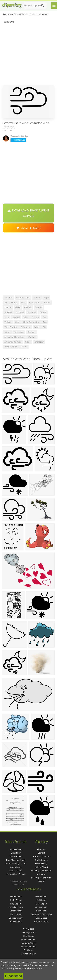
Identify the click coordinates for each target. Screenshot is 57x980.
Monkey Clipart (28, 943)
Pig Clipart (28, 950)
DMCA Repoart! (29, 228)
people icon (35, 302)
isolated (8, 312)
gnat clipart (16, 867)
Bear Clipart (41, 918)
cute (7, 317)
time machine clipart (16, 860)
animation (19, 332)
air (6, 302)
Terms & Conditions (41, 856)
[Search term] (35, 5)
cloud (28, 342)
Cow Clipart (28, 929)
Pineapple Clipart (28, 939)
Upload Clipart (41, 867)
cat (44, 317)
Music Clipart (16, 914)
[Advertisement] (28, 55)
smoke (47, 302)
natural (16, 317)
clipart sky (16, 853)
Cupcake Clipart (16, 907)
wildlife (8, 307)
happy (24, 347)
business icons (23, 297)
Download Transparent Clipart (28, 213)
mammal (32, 312)
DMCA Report (41, 860)
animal (37, 297)
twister (8, 322)
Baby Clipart (16, 921)
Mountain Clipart (29, 954)
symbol (39, 307)
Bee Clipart (41, 911)
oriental (31, 332)
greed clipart (16, 871)
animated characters (14, 337)
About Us (41, 849)
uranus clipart (16, 856)
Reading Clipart (28, 932)
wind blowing (11, 327)
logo (46, 297)
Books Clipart (16, 900)
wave (18, 307)
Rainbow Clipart (41, 921)
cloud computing (31, 322)
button (14, 302)
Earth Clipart (16, 911)
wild (23, 302)
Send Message (18, 140)
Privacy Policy (41, 863)
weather (9, 297)
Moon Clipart (41, 897)
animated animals (13, 342)
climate (35, 317)
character (39, 342)
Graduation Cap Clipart (41, 914)
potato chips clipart (16, 874)
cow (17, 322)
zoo (45, 322)
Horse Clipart (41, 907)
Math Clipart (16, 897)
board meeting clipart (16, 863)
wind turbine (11, 347)
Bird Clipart (28, 936)
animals (28, 307)
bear (26, 317)
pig (44, 327)
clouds (43, 312)
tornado (20, 312)
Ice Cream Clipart (29, 947)
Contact (41, 853)
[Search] (42, 5)
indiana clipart (16, 849)
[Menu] (54, 5)
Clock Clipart (41, 904)
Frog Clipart (16, 904)
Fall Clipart (41, 900)
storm (7, 332)
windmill (32, 337)
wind (37, 327)
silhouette (26, 327)
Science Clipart (16, 918)
